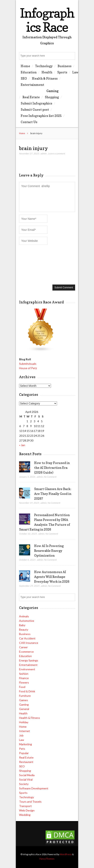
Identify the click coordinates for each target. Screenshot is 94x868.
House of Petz (28, 368)
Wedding (25, 815)
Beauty (24, 629)
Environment (27, 669)
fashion (24, 674)
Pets (22, 749)
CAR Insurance (29, 643)
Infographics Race (47, 20)
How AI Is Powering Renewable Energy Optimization (49, 551)
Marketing (26, 744)
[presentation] (36, 264)
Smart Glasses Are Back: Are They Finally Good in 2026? (53, 494)
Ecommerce (26, 652)
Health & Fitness (45, 78)
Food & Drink (27, 691)
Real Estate (31, 97)
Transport (25, 806)
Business (65, 66)
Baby (22, 625)
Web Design (27, 810)
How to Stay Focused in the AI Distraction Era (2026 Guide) (52, 468)
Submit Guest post (35, 109)
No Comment (50, 477)
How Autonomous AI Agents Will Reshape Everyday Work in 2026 (52, 577)
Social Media (27, 775)
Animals (24, 616)
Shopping (52, 97)
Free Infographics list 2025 (41, 116)
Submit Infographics (36, 103)
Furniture (25, 696)
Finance (24, 678)
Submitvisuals (28, 364)
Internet (25, 731)
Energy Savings (29, 660)
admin (44, 153)
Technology (44, 66)
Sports (62, 72)
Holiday (24, 722)
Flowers (24, 682)
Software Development (34, 788)
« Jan (22, 445)
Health (47, 72)
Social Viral (26, 779)
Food (22, 687)
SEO (24, 78)
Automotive (27, 621)
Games (23, 700)
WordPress (66, 854)
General (24, 709)
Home (25, 66)
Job (21, 735)
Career (23, 647)
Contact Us (29, 122)
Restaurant (26, 762)
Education (29, 72)
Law (75, 72)
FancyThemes (47, 859)
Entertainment (32, 85)
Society (24, 784)
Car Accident (27, 638)
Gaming (52, 91)
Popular (24, 753)
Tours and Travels (30, 802)
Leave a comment (57, 153)
